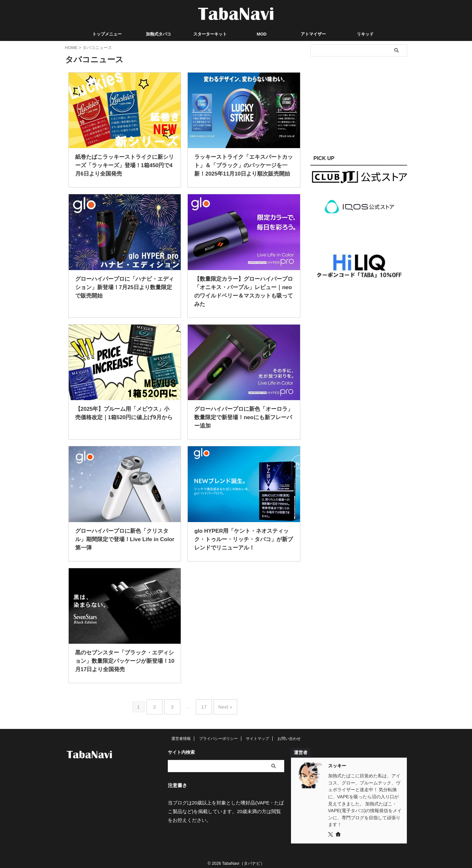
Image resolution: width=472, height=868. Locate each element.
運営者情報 (181, 734)
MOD (262, 34)
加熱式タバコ (158, 34)
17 (202, 705)
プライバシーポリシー (218, 734)
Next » (221, 705)
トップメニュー (107, 34)
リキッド (365, 34)
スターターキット (210, 34)
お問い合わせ (289, 734)
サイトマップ (257, 734)
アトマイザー (313, 34)
